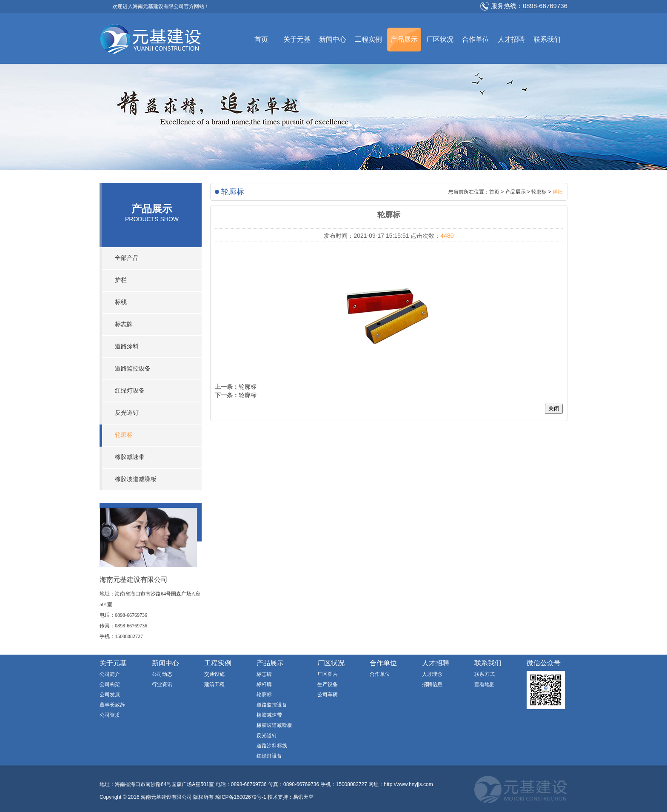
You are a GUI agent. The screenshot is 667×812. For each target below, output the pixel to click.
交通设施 (214, 674)
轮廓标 (124, 435)
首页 (261, 39)
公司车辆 (328, 695)
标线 (121, 302)
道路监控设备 (133, 369)
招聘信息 (432, 684)
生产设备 (328, 684)
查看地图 (485, 684)
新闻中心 (333, 39)
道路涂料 (127, 346)
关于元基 (297, 39)
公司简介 (110, 674)
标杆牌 (264, 684)
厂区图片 (328, 674)
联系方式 (485, 674)
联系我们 (547, 39)
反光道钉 (127, 413)
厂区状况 (440, 39)
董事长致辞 (112, 705)
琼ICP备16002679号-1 (241, 797)
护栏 (121, 280)
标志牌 (124, 324)
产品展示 (404, 39)
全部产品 (127, 258)
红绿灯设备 (130, 391)
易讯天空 (303, 797)
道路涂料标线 (272, 746)
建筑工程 (214, 684)
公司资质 (110, 715)
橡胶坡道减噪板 (136, 479)
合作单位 (476, 39)
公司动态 (162, 674)
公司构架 (110, 684)
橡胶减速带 (130, 457)
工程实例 (368, 39)
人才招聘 (511, 39)
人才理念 (432, 674)
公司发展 (110, 695)
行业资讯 (162, 684)
